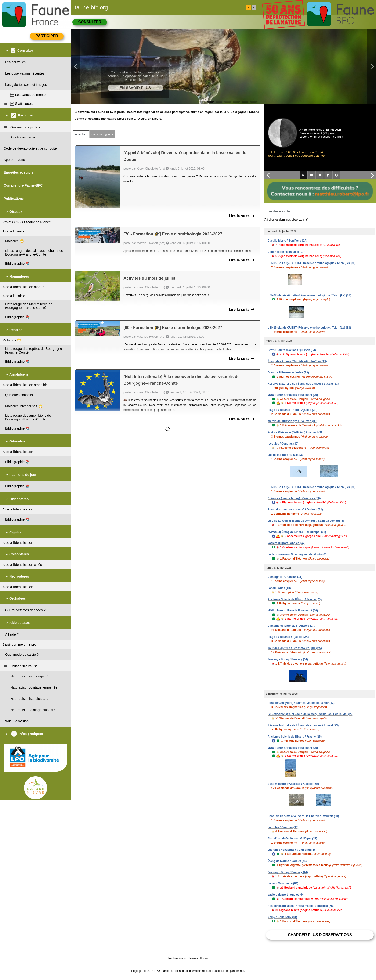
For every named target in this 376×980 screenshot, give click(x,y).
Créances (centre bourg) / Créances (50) (294, 498)
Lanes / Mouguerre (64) (283, 883)
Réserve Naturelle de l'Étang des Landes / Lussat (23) (303, 384)
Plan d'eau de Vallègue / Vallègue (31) (292, 839)
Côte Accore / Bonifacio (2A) (286, 252)
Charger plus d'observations (320, 935)
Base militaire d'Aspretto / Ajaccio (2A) (293, 784)
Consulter (90, 22)
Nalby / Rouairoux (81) (282, 917)
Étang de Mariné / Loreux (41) (287, 861)
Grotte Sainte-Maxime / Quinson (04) (292, 350)
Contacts (193, 958)
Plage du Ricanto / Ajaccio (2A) (288, 637)
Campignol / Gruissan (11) (285, 577)
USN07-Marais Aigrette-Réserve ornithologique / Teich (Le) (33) (309, 295)
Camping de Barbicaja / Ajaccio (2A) (291, 626)
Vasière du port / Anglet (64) (286, 543)
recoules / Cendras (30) (283, 444)
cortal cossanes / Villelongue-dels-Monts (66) (298, 554)
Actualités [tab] (81, 134)
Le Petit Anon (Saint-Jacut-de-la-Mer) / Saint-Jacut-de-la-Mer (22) (310, 714)
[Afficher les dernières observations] (286, 220)
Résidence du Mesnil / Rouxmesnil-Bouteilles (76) (301, 906)
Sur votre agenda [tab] (102, 134)
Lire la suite (242, 216)
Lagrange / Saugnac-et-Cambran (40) (292, 850)
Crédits (204, 958)
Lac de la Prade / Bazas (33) (286, 455)
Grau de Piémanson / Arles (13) (288, 372)
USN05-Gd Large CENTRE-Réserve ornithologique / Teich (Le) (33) (312, 263)
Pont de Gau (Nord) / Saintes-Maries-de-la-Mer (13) (301, 703)
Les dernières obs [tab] (279, 211)
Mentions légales (177, 958)
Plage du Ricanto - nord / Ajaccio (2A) (293, 410)
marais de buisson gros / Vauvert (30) (292, 421)
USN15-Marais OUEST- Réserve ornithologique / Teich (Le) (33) (309, 328)
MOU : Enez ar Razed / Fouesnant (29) (293, 395)
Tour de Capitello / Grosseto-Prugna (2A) (295, 648)
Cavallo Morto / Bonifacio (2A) (287, 241)
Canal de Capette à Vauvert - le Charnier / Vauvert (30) (303, 816)
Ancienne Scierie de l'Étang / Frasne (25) (295, 599)
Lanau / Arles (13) (279, 588)
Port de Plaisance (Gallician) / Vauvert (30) (295, 432)
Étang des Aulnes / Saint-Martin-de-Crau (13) (297, 361)
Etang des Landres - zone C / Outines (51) (295, 510)
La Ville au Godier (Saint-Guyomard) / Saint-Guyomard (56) (307, 521)
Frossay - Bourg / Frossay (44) (288, 659)
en (254, 7)
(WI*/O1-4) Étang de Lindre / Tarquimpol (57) (297, 532)
